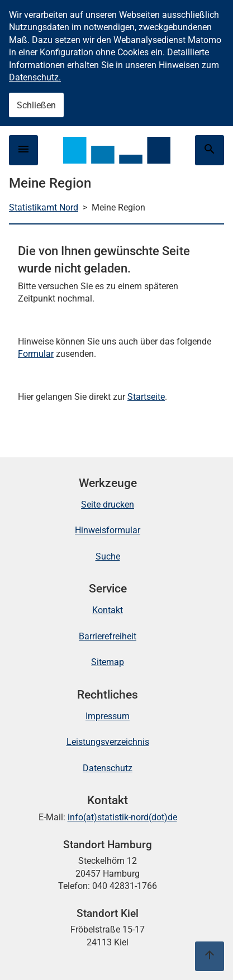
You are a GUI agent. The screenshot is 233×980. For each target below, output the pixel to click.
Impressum (108, 716)
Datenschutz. (35, 77)
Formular (36, 354)
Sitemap (108, 662)
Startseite (146, 397)
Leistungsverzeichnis (108, 742)
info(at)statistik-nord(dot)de (122, 817)
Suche (108, 556)
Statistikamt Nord (44, 207)
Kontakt (108, 610)
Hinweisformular (108, 530)
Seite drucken (108, 505)
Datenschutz (108, 768)
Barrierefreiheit (108, 636)
